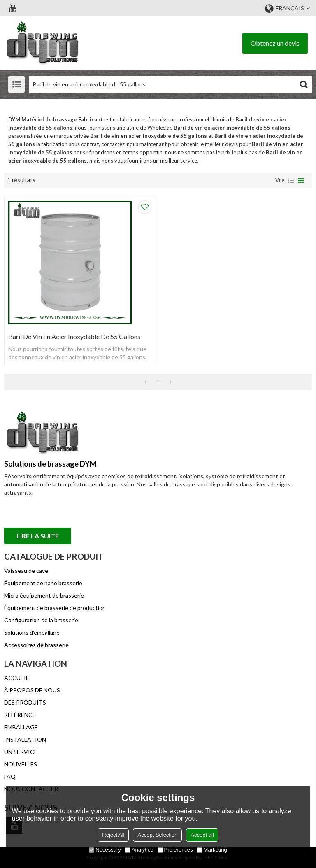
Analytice (139, 850)
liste (291, 181)
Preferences (175, 850)
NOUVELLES (21, 764)
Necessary (105, 850)
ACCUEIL (16, 678)
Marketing (212, 850)
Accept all (202, 835)
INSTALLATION (25, 739)
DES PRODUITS (25, 702)
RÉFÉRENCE (20, 715)
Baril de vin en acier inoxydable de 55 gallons (74, 336)
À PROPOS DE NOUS (32, 690)
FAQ (10, 776)
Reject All (113, 835)
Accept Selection (157, 835)
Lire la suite (38, 536)
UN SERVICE (21, 752)
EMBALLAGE (21, 727)
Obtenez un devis (275, 43)
